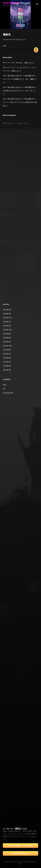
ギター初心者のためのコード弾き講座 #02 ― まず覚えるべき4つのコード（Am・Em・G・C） (20, 91)
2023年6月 (7, 338)
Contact (24, 862)
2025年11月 (7, 318)
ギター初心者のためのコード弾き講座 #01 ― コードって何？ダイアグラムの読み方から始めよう (20, 102)
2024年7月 (7, 322)
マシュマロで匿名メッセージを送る (20, 846)
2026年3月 (7, 314)
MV (4, 389)
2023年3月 (7, 342)
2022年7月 (7, 354)
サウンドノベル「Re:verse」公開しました (19, 63)
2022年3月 (7, 370)
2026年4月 (7, 310)
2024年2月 (7, 326)
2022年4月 (7, 366)
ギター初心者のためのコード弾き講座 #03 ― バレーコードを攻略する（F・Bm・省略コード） (20, 79)
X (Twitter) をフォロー (21, 853)
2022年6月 (7, 358)
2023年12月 (7, 330)
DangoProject (11, 3)
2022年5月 (7, 362)
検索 (5, 46)
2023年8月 (7, 334)
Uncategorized (8, 393)
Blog (5, 385)
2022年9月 (7, 350)
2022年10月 (7, 346)
